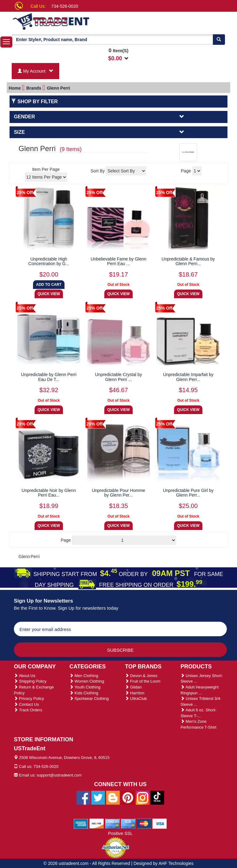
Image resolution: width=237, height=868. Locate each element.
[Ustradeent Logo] (72, 21)
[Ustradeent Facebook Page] (83, 797)
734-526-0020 (65, 6)
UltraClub (136, 699)
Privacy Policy (29, 699)
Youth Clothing (85, 687)
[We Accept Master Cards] (144, 823)
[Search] (219, 40)
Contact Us (26, 704)
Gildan (133, 687)
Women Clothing (87, 681)
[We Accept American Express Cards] (81, 823)
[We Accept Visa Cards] (160, 823)
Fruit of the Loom (143, 681)
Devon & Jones (141, 676)
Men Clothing (84, 676)
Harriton (135, 693)
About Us (25, 676)
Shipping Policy (30, 681)
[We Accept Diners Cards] (112, 823)
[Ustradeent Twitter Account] (98, 797)
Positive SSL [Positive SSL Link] (120, 833)
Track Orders (28, 710)
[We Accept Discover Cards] (97, 823)
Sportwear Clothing (89, 699)
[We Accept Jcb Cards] (128, 823)
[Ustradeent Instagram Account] (143, 797)
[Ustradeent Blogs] (113, 797)
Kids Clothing (84, 693)
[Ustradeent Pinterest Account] (128, 797)
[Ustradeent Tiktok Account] (157, 797)
